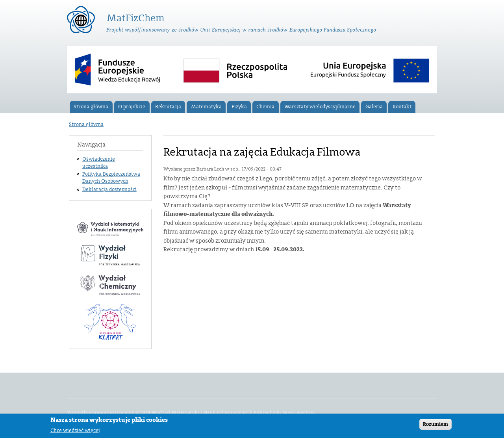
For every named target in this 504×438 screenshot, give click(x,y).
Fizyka (239, 107)
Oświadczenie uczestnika (99, 163)
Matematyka (206, 107)
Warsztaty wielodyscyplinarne (320, 107)
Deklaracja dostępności (109, 189)
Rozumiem (435, 424)
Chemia (265, 107)
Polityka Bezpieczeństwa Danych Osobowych (111, 178)
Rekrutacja (168, 107)
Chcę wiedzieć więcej (75, 430)
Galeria (374, 107)
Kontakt (402, 107)
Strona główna (91, 107)
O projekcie (132, 107)
